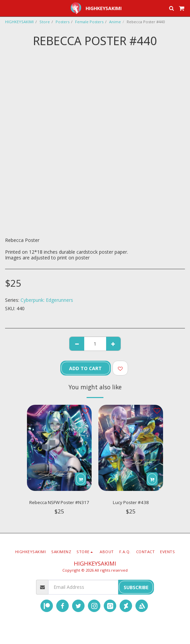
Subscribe (136, 587)
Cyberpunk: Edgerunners (47, 300)
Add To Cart (85, 368)
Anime (115, 22)
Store (45, 22)
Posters (62, 22)
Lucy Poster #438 (131, 502)
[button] (7, 8)
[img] (59, 448)
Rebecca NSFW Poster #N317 (59, 502)
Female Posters (89, 22)
